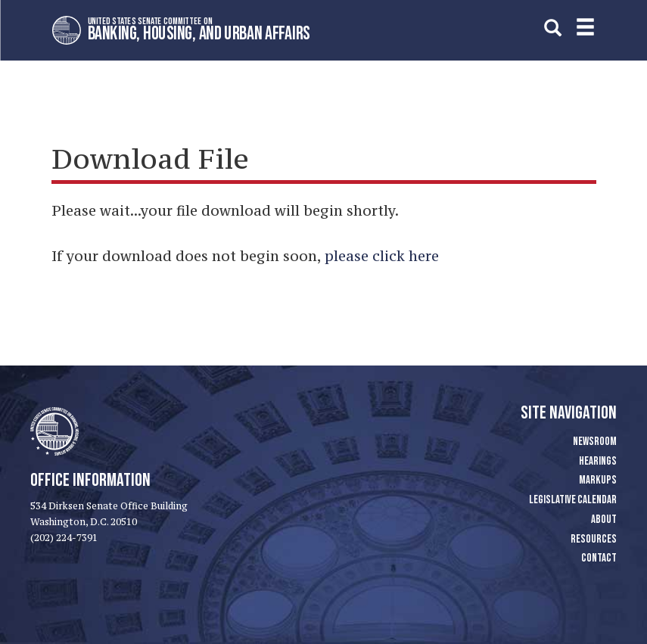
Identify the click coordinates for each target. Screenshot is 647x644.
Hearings (598, 461)
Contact (599, 558)
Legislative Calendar (573, 500)
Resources (594, 539)
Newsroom (595, 442)
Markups (598, 480)
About (604, 520)
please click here (382, 256)
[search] (553, 28)
